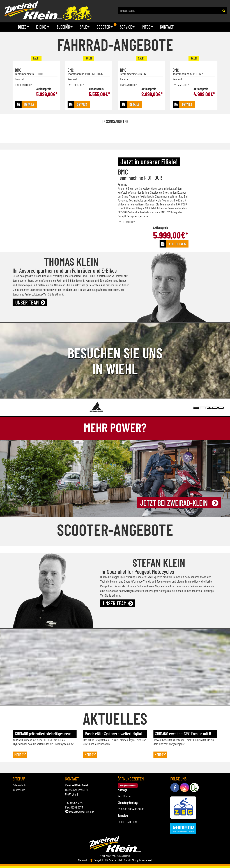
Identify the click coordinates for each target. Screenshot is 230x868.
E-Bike (43, 27)
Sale (85, 27)
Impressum (19, 790)
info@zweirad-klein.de (82, 812)
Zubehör (65, 27)
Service (127, 27)
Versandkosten (123, 856)
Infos (147, 27)
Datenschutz (19, 785)
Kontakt (167, 27)
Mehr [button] (20, 755)
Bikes (23, 27)
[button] (26, 104)
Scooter (105, 27)
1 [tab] (115, 25)
